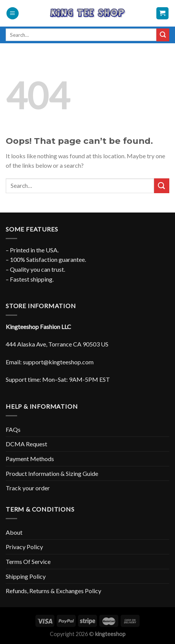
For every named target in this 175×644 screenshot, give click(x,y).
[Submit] (163, 35)
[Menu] (13, 13)
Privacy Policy (24, 547)
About (14, 532)
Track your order (28, 488)
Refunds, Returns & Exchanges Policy (53, 591)
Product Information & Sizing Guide (52, 473)
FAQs (13, 429)
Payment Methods (30, 459)
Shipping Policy (26, 576)
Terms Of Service (28, 561)
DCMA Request (26, 444)
